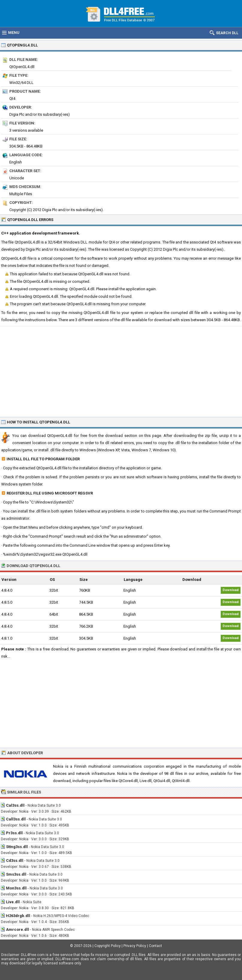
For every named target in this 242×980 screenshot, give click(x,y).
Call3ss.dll (16, 819)
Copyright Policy (108, 946)
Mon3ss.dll (16, 888)
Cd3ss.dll (15, 860)
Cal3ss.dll (15, 805)
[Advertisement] (121, 371)
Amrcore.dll (18, 929)
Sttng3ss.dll (17, 847)
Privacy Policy (135, 946)
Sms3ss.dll (16, 874)
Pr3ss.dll (14, 833)
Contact (155, 946)
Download (231, 590)
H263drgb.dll (18, 916)
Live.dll (13, 902)
